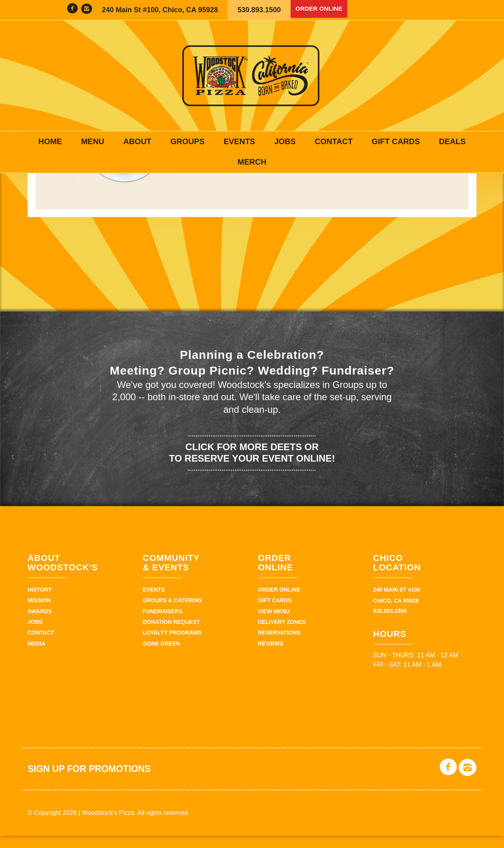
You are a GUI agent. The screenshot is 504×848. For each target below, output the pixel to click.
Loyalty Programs (172, 645)
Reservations (279, 645)
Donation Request (171, 634)
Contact (334, 141)
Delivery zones (282, 634)
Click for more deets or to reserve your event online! (252, 465)
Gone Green (162, 656)
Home (50, 141)
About (137, 141)
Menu (93, 141)
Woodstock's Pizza (252, 76)
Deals (452, 141)
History (40, 602)
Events (239, 141)
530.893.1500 (259, 10)
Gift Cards (396, 141)
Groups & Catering (173, 613)
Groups (188, 141)
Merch (252, 162)
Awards (40, 623)
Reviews (271, 656)
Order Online (322, 10)
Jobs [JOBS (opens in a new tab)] (285, 141)
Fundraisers (163, 623)
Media (36, 656)
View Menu (274, 623)
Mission (39, 613)
